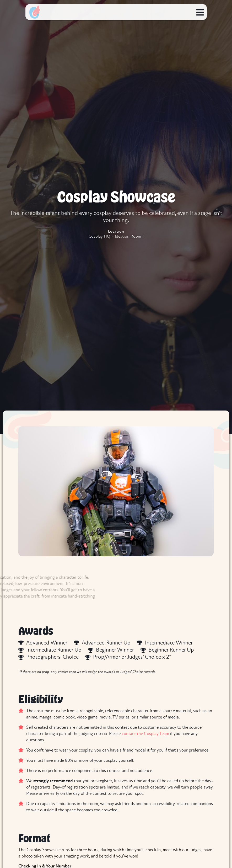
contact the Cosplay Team (145, 734)
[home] (35, 12)
